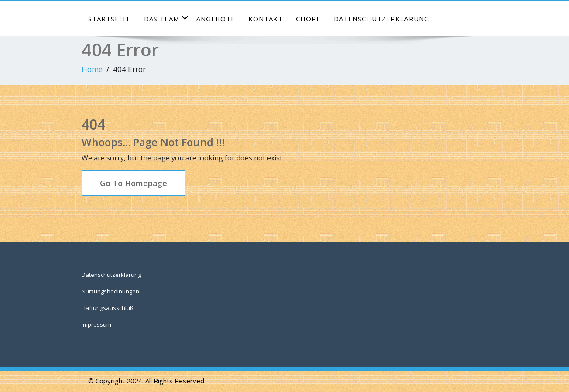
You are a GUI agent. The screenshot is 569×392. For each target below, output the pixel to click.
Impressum (96, 324)
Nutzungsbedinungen (110, 291)
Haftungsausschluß (108, 308)
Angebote (216, 19)
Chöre (308, 19)
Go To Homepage (134, 183)
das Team (166, 19)
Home (92, 69)
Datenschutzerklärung (382, 19)
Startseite (110, 19)
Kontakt (266, 19)
